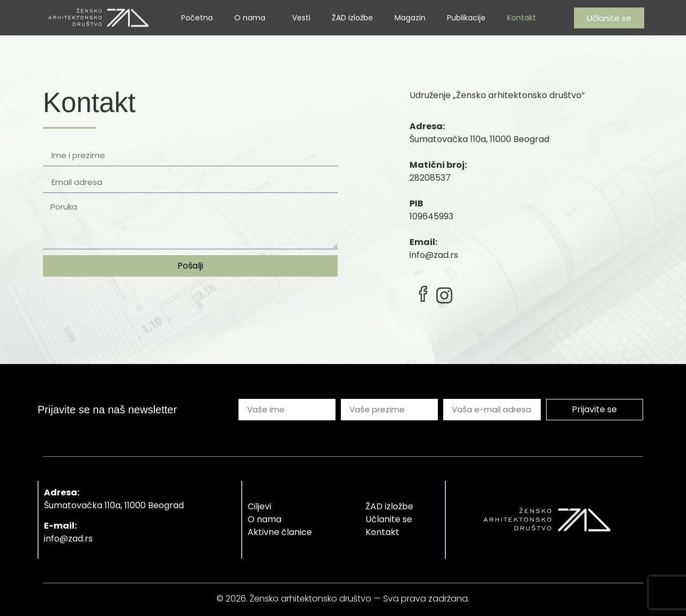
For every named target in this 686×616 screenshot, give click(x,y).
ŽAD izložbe (352, 18)
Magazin (410, 18)
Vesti (301, 18)
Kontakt (521, 18)
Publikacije (466, 18)
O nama (252, 18)
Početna (197, 18)
